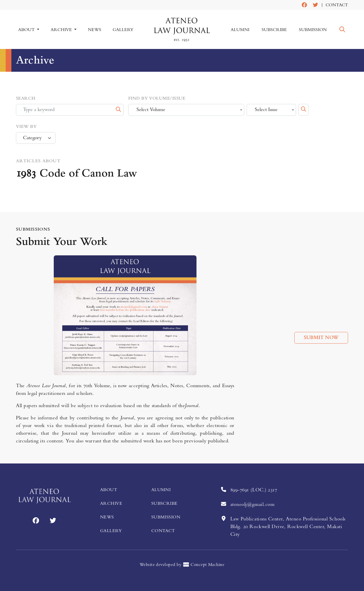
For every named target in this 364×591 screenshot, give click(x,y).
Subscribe (274, 30)
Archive (111, 503)
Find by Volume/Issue (157, 98)
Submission (313, 30)
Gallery (123, 30)
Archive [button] (62, 30)
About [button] (27, 30)
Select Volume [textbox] (151, 110)
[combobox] (186, 110)
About (109, 490)
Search (26, 98)
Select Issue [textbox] (266, 110)
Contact (337, 5)
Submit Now (321, 338)
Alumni (240, 30)
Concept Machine (204, 565)
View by (26, 127)
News (94, 30)
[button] (342, 30)
